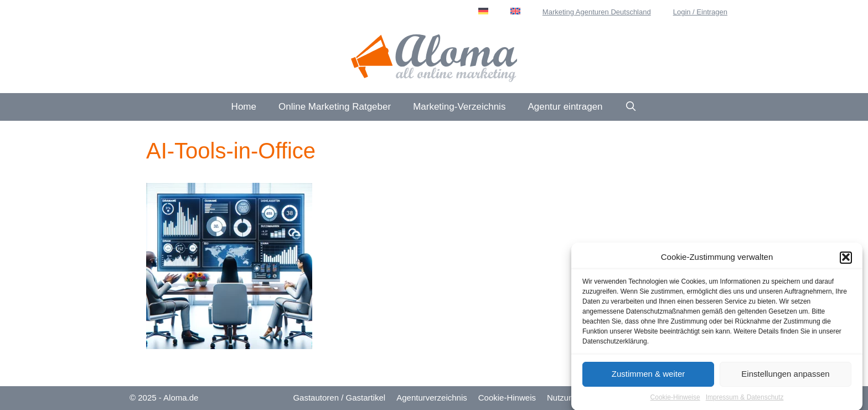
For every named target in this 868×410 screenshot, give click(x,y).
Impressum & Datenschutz (745, 399)
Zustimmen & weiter (649, 375)
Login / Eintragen (700, 12)
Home (244, 107)
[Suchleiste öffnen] (631, 107)
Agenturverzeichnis (432, 398)
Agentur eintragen (565, 107)
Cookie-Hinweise (675, 399)
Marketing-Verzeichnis (459, 107)
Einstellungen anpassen (785, 375)
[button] (846, 259)
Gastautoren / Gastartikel (339, 398)
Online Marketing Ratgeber (335, 107)
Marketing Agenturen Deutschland (597, 12)
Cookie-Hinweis (507, 398)
